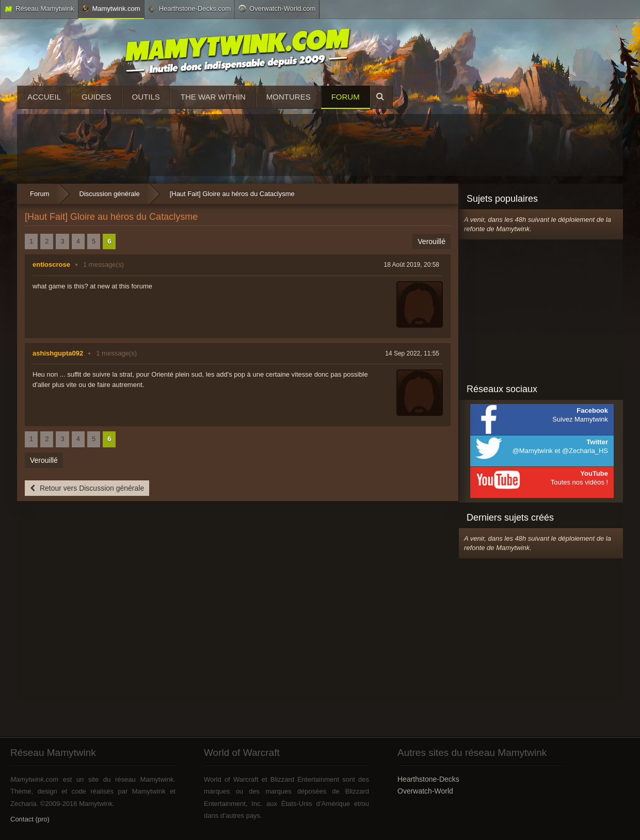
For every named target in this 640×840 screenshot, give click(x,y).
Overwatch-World (425, 791)
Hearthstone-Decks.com (189, 9)
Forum (346, 97)
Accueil (44, 97)
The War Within (213, 97)
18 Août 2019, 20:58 (412, 265)
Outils (146, 97)
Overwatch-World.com (277, 8)
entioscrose (51, 264)
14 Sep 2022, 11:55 (412, 353)
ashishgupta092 (58, 353)
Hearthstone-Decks (428, 779)
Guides (97, 97)
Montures (289, 97)
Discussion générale (110, 194)
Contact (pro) (30, 819)
